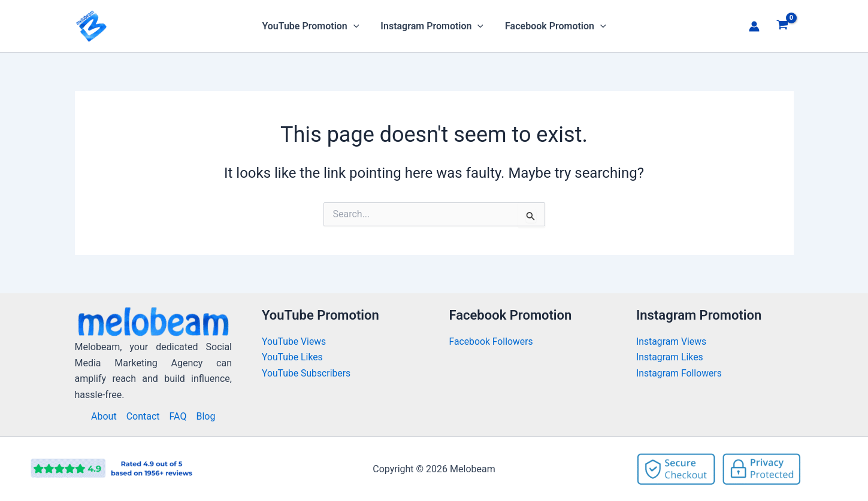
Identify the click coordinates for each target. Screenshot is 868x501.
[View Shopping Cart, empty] (783, 26)
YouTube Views (294, 341)
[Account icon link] (754, 26)
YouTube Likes (293, 357)
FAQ (178, 416)
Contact (143, 416)
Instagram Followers (680, 373)
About (104, 416)
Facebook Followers (493, 341)
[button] (356, 26)
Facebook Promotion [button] (553, 26)
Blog (205, 416)
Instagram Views (673, 341)
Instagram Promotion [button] (432, 26)
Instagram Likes (670, 357)
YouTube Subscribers (307, 373)
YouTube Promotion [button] (313, 26)
